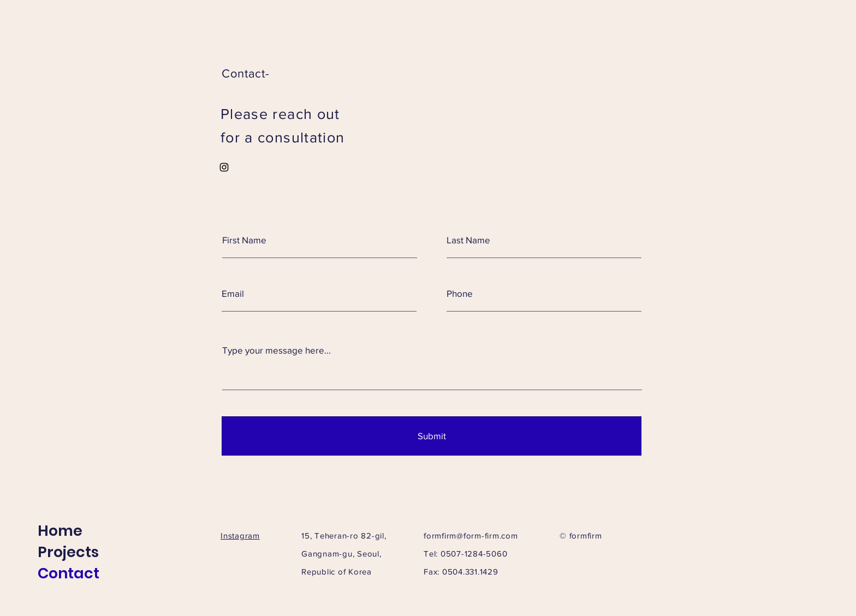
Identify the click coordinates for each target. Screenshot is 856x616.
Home (60, 531)
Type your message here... (277, 350)
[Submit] (432, 436)
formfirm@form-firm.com (471, 536)
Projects (68, 552)
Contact (69, 573)
